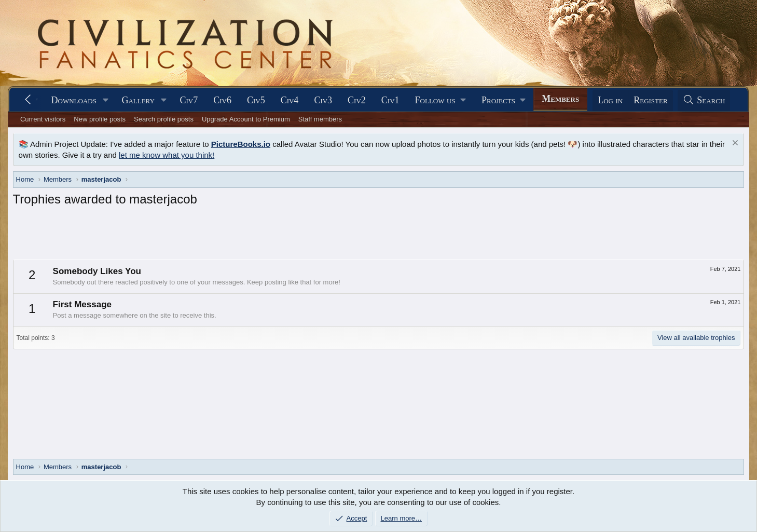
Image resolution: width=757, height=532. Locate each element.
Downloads (74, 100)
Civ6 (222, 100)
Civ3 (323, 100)
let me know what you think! (167, 155)
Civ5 (256, 100)
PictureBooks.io (241, 144)
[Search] (704, 100)
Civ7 (189, 100)
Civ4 (290, 100)
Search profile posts (164, 119)
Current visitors (43, 119)
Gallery (138, 100)
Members (560, 99)
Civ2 (357, 100)
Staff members (320, 119)
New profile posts (100, 119)
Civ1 (390, 100)
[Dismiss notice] (734, 144)
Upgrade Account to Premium (246, 119)
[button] (106, 100)
